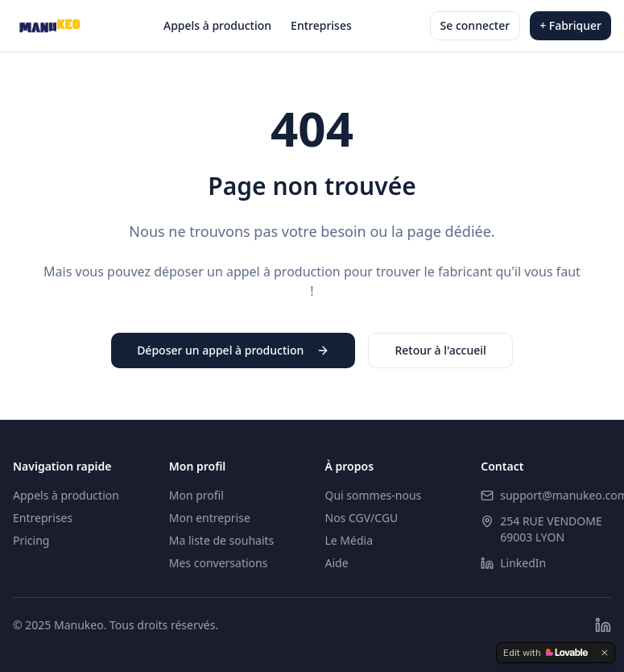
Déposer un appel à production (233, 350)
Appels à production (217, 25)
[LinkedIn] (603, 625)
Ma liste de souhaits (222, 540)
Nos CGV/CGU (362, 518)
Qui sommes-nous (374, 495)
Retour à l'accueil (440, 350)
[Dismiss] (605, 653)
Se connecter (475, 25)
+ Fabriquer (570, 25)
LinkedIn (523, 563)
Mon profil (196, 495)
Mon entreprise (210, 518)
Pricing (31, 540)
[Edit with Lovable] (545, 653)
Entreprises (321, 25)
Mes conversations (219, 563)
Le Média (349, 540)
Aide (337, 563)
